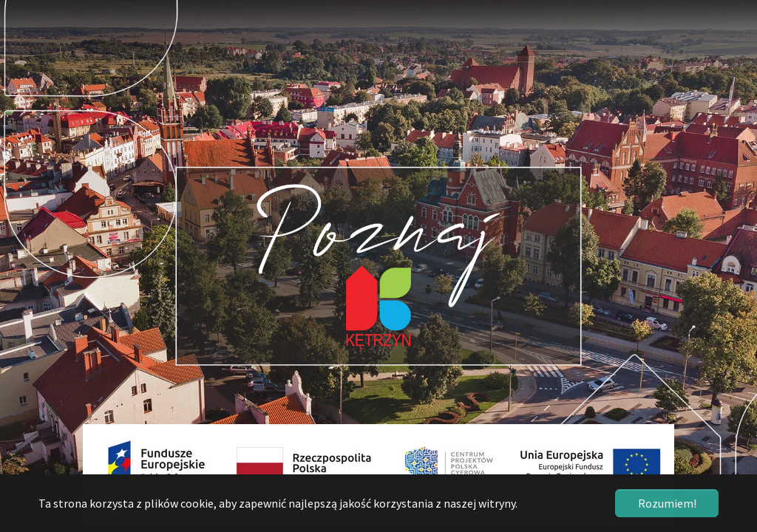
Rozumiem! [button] (667, 503)
